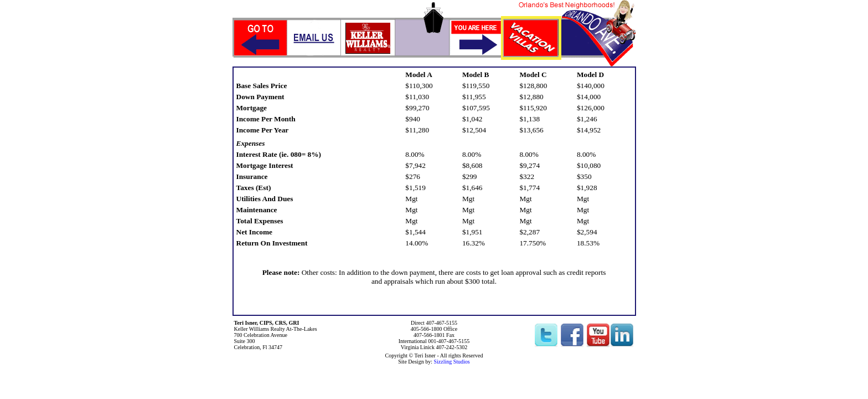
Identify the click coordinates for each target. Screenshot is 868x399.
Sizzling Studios (451, 362)
